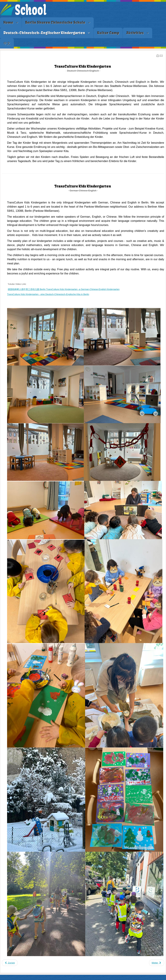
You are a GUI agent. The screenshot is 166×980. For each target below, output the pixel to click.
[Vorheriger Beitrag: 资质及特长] (10, 963)
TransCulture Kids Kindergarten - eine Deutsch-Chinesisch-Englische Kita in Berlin (48, 294)
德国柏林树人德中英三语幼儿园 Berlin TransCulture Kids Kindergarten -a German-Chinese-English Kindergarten (64, 289)
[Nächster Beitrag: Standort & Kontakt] (157, 963)
